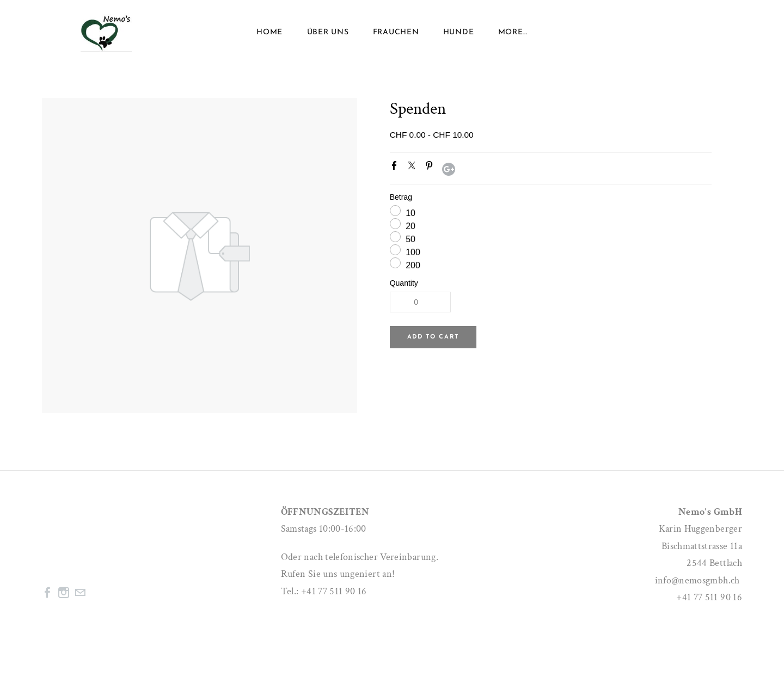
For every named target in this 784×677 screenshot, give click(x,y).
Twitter (414, 168)
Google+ (449, 169)
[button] (433, 337)
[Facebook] (47, 593)
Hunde (459, 32)
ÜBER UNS (328, 32)
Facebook (396, 168)
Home (269, 32)
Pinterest (431, 168)
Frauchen (396, 32)
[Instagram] (64, 593)
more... (513, 32)
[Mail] (80, 593)
